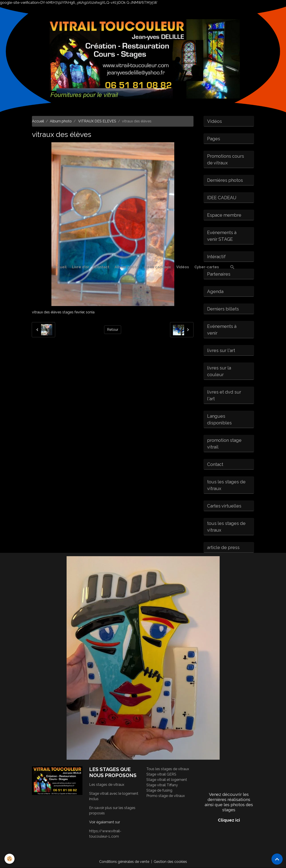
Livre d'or (81, 267)
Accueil (60, 267)
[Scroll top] (277, 859)
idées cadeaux (157, 267)
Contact (102, 267)
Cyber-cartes (207, 267)
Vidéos (183, 267)
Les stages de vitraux (107, 785)
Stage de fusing (159, 790)
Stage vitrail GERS (161, 774)
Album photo (127, 267)
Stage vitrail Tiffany (162, 785)
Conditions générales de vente (124, 862)
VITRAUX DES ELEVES (97, 121)
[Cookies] (9, 859)
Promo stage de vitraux (166, 796)
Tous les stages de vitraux (168, 769)
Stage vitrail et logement (167, 780)
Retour (113, 330)
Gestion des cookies (170, 862)
